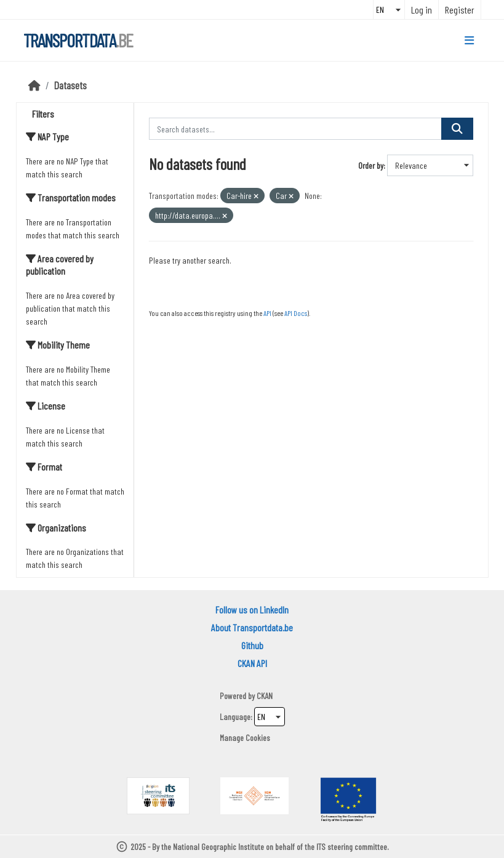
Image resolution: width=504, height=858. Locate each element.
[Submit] (457, 129)
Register (460, 10)
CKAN (265, 696)
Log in (422, 10)
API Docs (296, 313)
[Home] (34, 85)
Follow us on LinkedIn (252, 609)
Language (235, 717)
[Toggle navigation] (469, 41)
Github (252, 645)
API (267, 313)
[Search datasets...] (295, 129)
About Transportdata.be (252, 627)
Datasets (70, 85)
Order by (371, 165)
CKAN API (252, 663)
